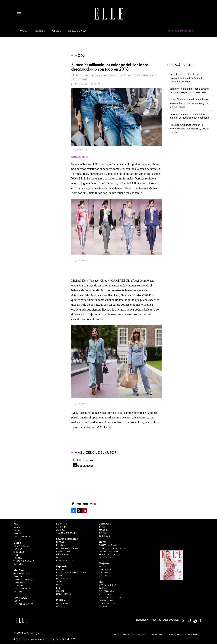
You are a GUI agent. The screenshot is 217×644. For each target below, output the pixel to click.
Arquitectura (107, 554)
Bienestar (19, 586)
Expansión (63, 566)
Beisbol (61, 545)
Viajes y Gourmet (24, 561)
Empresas (62, 570)
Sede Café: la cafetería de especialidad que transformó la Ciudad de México (187, 78)
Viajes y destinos (24, 580)
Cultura (18, 564)
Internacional (65, 579)
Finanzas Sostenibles (112, 597)
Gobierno (62, 603)
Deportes (62, 524)
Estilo (17, 601)
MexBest (19, 570)
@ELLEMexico (85, 465)
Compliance (158, 634)
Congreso (105, 524)
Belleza (40, 31)
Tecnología (63, 582)
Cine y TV (61, 527)
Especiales (105, 576)
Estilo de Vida (22, 589)
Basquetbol (63, 551)
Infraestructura (109, 551)
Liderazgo (105, 570)
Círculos (19, 552)
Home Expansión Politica (71, 573)
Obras (60, 585)
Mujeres (61, 591)
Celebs (57, 31)
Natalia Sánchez (79, 157)
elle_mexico (192, 620)
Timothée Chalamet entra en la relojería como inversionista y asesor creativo (189, 129)
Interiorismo (107, 557)
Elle (16, 524)
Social (103, 588)
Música (61, 530)
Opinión (104, 533)
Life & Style (21, 598)
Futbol (60, 542)
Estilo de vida (77, 31)
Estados (104, 530)
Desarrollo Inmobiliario (114, 548)
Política (61, 600)
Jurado (18, 592)
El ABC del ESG (107, 603)
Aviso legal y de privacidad (130, 634)
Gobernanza (106, 591)
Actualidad (106, 567)
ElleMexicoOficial (203, 620)
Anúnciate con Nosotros (185, 634)
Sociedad (105, 536)
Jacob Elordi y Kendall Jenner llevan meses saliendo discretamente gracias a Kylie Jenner (190, 103)
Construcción (108, 545)
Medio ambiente (108, 585)
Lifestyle (61, 557)
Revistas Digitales (180, 31)
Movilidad (105, 594)
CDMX (102, 527)
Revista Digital (65, 560)
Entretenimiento (24, 604)
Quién (17, 543)
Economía (62, 576)
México (61, 606)
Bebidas (18, 577)
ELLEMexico (183, 621)
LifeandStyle (64, 594)
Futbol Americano (67, 548)
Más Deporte (64, 554)
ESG (58, 588)
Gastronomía (22, 573)
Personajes (20, 583)
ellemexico (198, 620)
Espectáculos (22, 546)
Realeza (18, 549)
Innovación (106, 600)
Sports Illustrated (67, 539)
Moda (24, 31)
